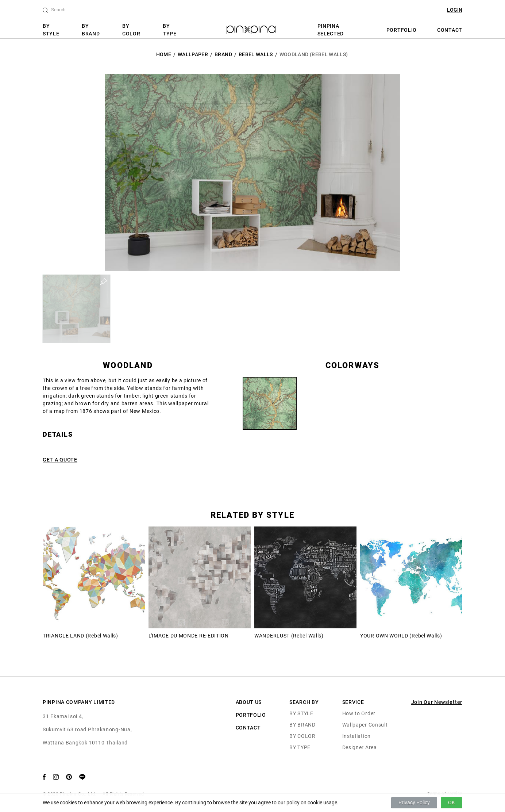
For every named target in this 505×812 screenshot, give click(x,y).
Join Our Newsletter (437, 702)
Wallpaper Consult (365, 725)
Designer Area (360, 747)
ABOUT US (249, 702)
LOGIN (455, 10)
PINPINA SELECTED (331, 30)
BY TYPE (170, 30)
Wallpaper (193, 54)
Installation (356, 736)
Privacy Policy (414, 803)
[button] (76, 309)
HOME (164, 54)
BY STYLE (51, 30)
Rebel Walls (256, 54)
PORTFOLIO (402, 30)
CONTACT (450, 30)
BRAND (223, 54)
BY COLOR (131, 30)
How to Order (359, 713)
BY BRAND (91, 30)
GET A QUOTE (60, 460)
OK (452, 803)
